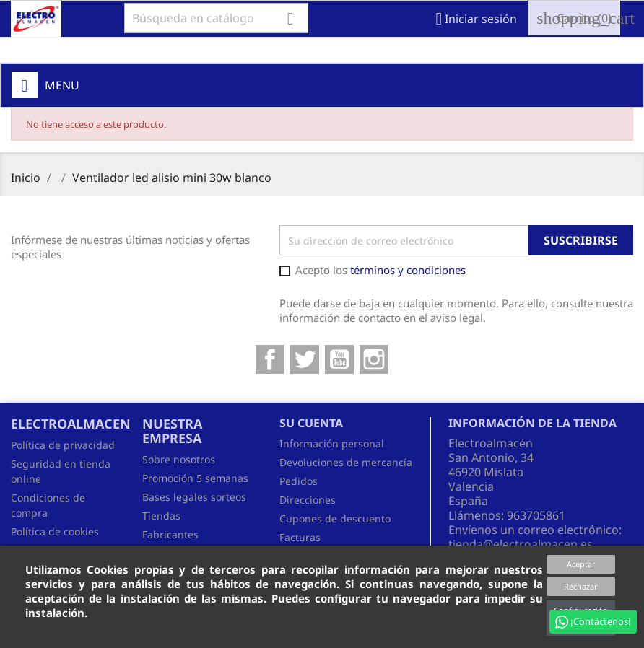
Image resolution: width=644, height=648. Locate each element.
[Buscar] (216, 18)
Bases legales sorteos (194, 497)
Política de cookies (55, 531)
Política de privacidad (63, 445)
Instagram (374, 359)
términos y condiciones (408, 270)
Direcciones (308, 500)
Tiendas (161, 516)
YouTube (339, 359)
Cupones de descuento (335, 518)
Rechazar (581, 586)
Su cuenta (311, 423)
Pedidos (299, 481)
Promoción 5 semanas (195, 478)
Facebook (270, 359)
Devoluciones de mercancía (346, 462)
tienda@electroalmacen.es (521, 544)
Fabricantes (170, 534)
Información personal (332, 443)
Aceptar (581, 564)
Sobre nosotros (179, 459)
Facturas (300, 537)
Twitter (305, 359)
